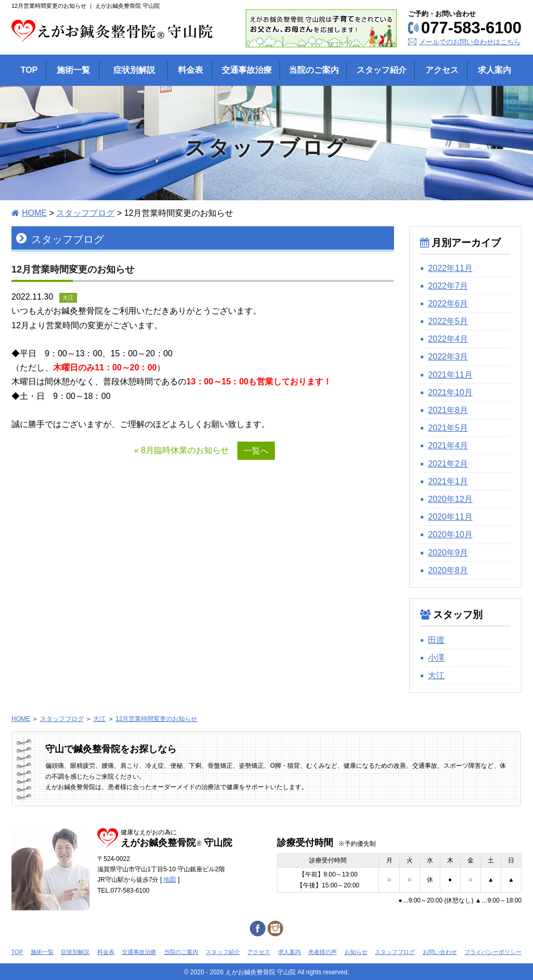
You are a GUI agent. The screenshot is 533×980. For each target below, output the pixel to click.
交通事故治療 (139, 952)
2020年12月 (450, 499)
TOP (17, 952)
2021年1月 (448, 481)
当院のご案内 (181, 952)
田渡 (436, 640)
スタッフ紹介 (223, 952)
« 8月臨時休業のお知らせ (181, 450)
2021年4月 (448, 446)
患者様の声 (322, 952)
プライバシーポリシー (493, 952)
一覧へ (256, 451)
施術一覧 (42, 952)
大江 (436, 675)
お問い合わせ (440, 952)
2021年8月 (448, 410)
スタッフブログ (85, 213)
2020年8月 (448, 570)
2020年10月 (450, 534)
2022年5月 (448, 321)
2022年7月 (448, 286)
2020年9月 (448, 553)
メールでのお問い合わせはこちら (470, 42)
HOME (34, 213)
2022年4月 (448, 339)
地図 (170, 880)
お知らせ (356, 952)
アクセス (259, 952)
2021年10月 (450, 392)
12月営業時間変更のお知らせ (156, 719)
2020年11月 (450, 517)
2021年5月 (448, 428)
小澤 (436, 658)
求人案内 (289, 952)
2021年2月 (448, 464)
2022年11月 (450, 268)
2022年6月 (448, 304)
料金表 (106, 952)
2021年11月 (450, 375)
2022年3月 (448, 357)
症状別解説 (75, 952)
